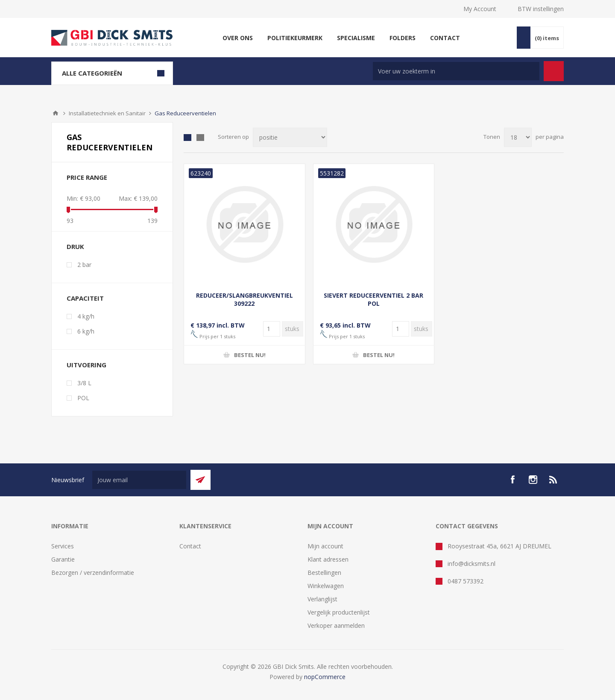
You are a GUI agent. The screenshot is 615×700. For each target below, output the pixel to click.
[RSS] (553, 480)
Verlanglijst (322, 599)
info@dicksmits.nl (471, 564)
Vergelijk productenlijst (339, 612)
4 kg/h (86, 316)
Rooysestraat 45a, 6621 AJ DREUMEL (499, 546)
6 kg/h (86, 331)
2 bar (84, 265)
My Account (480, 9)
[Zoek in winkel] (456, 71)
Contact (190, 546)
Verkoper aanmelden (336, 625)
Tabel (187, 138)
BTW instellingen (541, 9)
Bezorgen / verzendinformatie (93, 573)
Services (63, 546)
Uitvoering (86, 365)
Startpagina (56, 113)
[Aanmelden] (139, 480)
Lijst (200, 138)
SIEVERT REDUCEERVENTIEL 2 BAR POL (373, 299)
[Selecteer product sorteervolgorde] (290, 137)
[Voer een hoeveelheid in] (272, 329)
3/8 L (84, 383)
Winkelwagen (326, 586)
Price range (87, 177)
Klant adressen (328, 559)
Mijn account (325, 546)
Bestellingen (324, 573)
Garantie (63, 559)
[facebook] (512, 480)
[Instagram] (533, 480)
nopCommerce (325, 677)
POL (83, 398)
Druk (75, 246)
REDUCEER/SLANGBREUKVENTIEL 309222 (245, 299)
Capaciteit (85, 298)
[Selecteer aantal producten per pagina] (518, 137)
